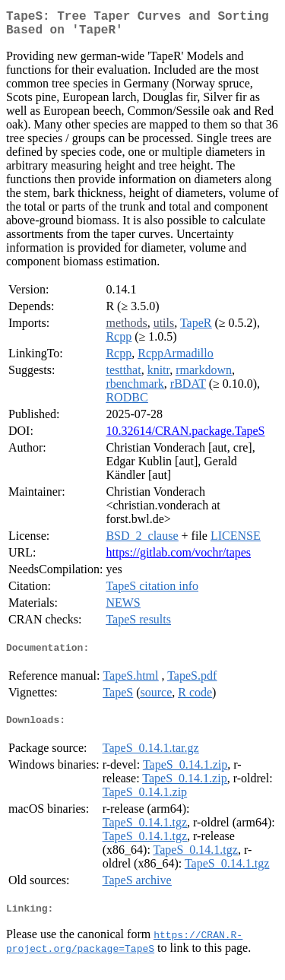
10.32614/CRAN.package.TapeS (185, 437)
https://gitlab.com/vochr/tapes (178, 558)
